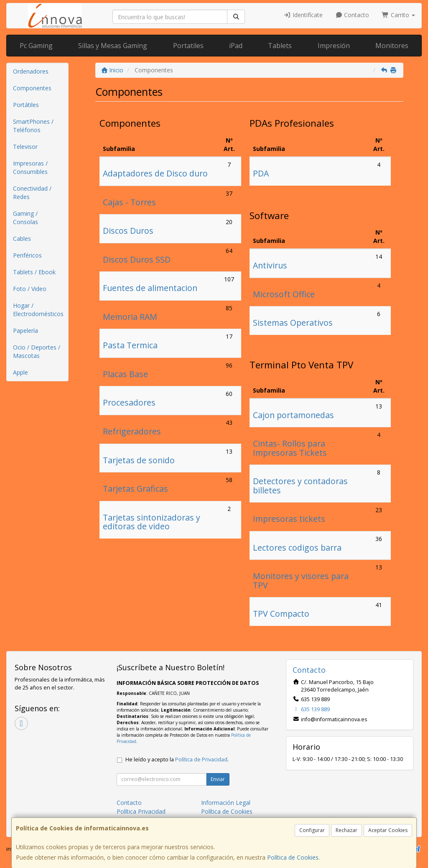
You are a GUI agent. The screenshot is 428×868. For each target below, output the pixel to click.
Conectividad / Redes (32, 193)
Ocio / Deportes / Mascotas (37, 351)
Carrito (398, 15)
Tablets (280, 46)
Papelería (25, 331)
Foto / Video (30, 289)
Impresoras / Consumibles (30, 167)
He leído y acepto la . (177, 759)
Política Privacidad (141, 811)
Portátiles (26, 105)
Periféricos (27, 255)
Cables (22, 239)
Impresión (334, 46)
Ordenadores (31, 71)
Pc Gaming (36, 46)
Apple (20, 372)
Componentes (32, 88)
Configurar (312, 830)
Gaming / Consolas (25, 218)
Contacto (352, 15)
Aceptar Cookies (388, 830)
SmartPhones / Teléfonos (33, 126)
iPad (236, 46)
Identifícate (303, 15)
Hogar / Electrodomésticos (38, 310)
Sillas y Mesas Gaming (113, 46)
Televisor (25, 147)
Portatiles (188, 46)
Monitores (392, 46)
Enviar (218, 779)
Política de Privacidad (201, 759)
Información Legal (226, 803)
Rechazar (346, 830)
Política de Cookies (293, 857)
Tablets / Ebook (34, 272)
